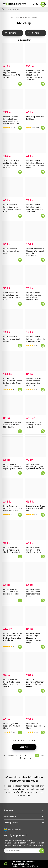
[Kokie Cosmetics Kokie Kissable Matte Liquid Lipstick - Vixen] (13, 447)
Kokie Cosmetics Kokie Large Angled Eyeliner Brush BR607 (35, 467)
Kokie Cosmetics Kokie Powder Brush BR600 (12, 339)
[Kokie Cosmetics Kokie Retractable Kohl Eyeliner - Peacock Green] (36, 275)
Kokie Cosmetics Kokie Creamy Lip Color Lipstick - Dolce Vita (12, 208)
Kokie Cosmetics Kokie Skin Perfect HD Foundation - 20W (12, 508)
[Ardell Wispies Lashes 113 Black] (36, 99)
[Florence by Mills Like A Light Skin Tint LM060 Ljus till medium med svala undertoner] (36, 53)
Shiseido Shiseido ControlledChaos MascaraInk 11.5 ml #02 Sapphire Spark (12, 120)
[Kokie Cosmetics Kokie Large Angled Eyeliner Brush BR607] (36, 447)
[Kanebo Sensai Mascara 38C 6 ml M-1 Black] (36, 706)
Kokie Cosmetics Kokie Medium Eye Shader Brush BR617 (12, 550)
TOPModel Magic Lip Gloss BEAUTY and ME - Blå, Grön (12, 425)
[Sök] (24, 10)
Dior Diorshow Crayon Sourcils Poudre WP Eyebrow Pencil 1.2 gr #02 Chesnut (12, 637)
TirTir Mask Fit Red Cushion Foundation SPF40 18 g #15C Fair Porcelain (12, 164)
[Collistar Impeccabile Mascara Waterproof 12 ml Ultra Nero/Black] (36, 231)
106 (27, 755)
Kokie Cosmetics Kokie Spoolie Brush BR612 (12, 251)
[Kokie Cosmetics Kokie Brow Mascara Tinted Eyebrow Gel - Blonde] (36, 143)
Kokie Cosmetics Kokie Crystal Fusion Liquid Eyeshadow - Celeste (12, 683)
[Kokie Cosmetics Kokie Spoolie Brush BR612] (13, 231)
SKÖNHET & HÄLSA (23, 17)
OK (42, 851)
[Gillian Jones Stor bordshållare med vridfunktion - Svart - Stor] (13, 275)
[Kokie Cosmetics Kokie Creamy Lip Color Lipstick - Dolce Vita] (13, 187)
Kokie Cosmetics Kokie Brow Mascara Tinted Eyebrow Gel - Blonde (35, 164)
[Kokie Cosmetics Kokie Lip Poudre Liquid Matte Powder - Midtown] (36, 187)
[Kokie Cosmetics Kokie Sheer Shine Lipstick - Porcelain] (13, 572)
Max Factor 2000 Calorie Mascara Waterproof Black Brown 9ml (34, 382)
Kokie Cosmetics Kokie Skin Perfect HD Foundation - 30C (35, 339)
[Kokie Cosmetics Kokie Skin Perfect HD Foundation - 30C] (36, 319)
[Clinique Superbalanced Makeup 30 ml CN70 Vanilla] (13, 53)
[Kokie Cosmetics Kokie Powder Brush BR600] (13, 319)
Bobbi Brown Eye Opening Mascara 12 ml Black (35, 425)
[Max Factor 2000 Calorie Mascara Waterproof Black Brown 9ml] (36, 361)
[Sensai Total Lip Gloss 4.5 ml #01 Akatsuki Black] (36, 488)
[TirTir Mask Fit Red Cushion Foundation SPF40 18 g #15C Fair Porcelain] (13, 143)
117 (20, 758)
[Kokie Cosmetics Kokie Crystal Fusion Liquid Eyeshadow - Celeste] (13, 662)
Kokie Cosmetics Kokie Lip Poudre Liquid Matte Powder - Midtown (35, 208)
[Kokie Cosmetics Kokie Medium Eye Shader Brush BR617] (13, 530)
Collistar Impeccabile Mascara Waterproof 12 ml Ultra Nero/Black (35, 252)
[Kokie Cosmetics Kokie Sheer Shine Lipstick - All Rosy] (36, 530)
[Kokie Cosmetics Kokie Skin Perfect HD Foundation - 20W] (13, 488)
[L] (13, 361)
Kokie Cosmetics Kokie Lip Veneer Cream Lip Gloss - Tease (34, 593)
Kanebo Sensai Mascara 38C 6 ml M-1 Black (35, 726)
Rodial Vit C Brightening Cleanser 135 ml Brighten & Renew (35, 683)
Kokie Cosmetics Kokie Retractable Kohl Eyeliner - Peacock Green (34, 296)
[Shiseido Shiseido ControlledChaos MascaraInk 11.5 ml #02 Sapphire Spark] (13, 99)
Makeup (34, 17)
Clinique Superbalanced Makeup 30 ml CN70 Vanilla (12, 74)
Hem (12, 17)
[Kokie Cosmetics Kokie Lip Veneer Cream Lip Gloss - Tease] (36, 572)
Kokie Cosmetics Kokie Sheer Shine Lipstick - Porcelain (11, 592)
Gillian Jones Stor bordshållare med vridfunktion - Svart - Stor (12, 296)
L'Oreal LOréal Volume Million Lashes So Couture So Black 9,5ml (13, 382)
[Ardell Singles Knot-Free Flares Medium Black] (13, 706)
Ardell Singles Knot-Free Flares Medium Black (12, 726)
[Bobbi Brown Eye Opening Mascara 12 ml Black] (36, 405)
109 (42, 755)
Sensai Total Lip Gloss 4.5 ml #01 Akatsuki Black (35, 508)
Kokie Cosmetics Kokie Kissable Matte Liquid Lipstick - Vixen (12, 467)
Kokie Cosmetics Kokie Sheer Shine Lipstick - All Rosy (34, 550)
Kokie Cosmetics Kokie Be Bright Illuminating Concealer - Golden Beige (34, 638)
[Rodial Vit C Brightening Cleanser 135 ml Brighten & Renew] (36, 662)
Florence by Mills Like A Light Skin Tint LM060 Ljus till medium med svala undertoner (35, 75)
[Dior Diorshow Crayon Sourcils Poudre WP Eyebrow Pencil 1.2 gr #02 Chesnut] (13, 616)
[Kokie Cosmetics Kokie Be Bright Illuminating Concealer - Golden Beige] (36, 616)
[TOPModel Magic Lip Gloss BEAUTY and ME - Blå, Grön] (13, 405)
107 (32, 755)
